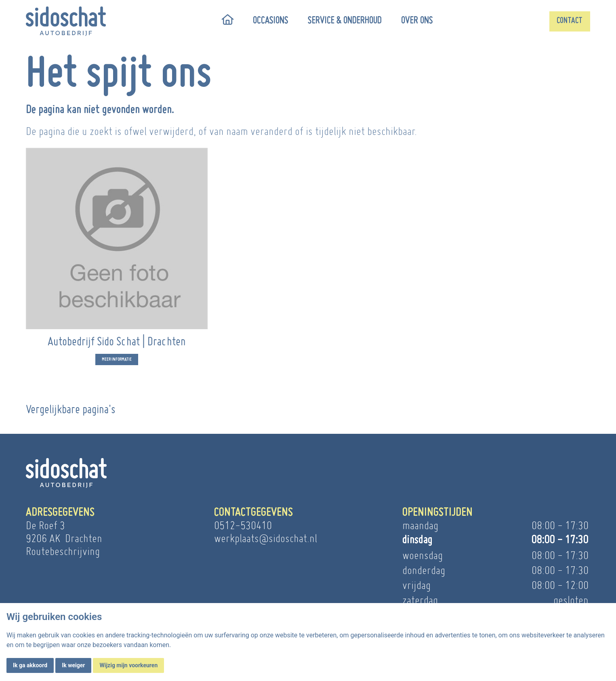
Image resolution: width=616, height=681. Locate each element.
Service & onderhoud (345, 21)
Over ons (417, 21)
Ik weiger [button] (73, 665)
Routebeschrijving (63, 551)
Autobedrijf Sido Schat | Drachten (117, 348)
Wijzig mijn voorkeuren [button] (128, 665)
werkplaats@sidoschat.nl (266, 538)
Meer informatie (117, 366)
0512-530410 (243, 525)
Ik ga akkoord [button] (30, 665)
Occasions (271, 21)
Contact (570, 21)
